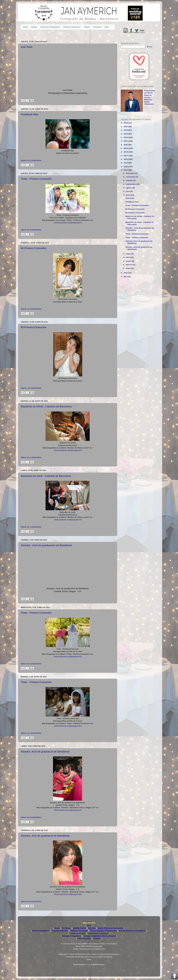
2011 (126, 277)
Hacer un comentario (31, 160)
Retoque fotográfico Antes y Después (100, 936)
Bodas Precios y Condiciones (111, 928)
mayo (129, 254)
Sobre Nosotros (84, 938)
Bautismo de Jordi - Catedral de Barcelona (46, 476)
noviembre (131, 177)
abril (128, 257)
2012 (126, 273)
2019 (126, 148)
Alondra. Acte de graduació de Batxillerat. (45, 752)
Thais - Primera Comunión (36, 179)
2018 (126, 152)
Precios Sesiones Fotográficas (132, 931)
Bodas (57, 928)
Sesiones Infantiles (60, 931)
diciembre (131, 173)
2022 (126, 137)
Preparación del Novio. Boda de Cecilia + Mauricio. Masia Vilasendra (150, 97)
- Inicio (25, 27)
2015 (126, 163)
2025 (126, 127)
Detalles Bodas (80, 928)
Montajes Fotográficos (71, 936)
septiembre (131, 184)
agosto (129, 188)
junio (128, 195)
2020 (126, 145)
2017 (126, 156)
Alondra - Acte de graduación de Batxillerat (46, 545)
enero (129, 268)
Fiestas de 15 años (78, 933)
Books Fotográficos (41, 931)
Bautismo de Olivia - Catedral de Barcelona (46, 407)
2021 (126, 141)
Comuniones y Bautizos (98, 933)
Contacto (97, 938)
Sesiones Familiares (79, 931)
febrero (129, 265)
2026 (126, 123)
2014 (126, 167)
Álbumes (92, 928)
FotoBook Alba (30, 114)
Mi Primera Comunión (34, 248)
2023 (126, 134)
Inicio (89, 925)
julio (128, 191)
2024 (126, 130)
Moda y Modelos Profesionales (103, 931)
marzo (129, 261)
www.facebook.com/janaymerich (68, 223)
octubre (129, 180)
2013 (126, 170)
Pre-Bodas (66, 928)
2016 (126, 159)
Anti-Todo (27, 47)
